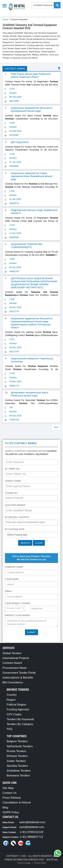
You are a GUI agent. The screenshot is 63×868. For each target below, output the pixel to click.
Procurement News (15, 668)
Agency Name (13, 481)
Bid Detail (52, 860)
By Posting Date (15, 529)
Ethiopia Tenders (17, 756)
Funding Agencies (18, 709)
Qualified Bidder (15, 505)
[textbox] (32, 498)
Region (11, 700)
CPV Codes (14, 714)
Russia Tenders (16, 751)
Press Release (12, 798)
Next (56, 427)
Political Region (16, 705)
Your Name (12, 579)
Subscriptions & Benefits (18, 678)
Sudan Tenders (16, 761)
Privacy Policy (40, 863)
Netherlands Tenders (20, 746)
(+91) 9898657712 (32, 837)
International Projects (16, 658)
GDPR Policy (11, 812)
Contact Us (9, 793)
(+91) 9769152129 (32, 832)
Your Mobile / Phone (18, 603)
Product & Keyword (18, 615)
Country (12, 695)
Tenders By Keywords (20, 719)
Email (9, 591)
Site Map (8, 788)
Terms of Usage (24, 863)
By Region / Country (17, 517)
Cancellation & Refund (17, 803)
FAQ (9, 729)
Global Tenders (12, 653)
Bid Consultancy (13, 682)
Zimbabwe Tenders (19, 771)
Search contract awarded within (31, 453)
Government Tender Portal (19, 673)
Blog (5, 808)
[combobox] (31, 498)
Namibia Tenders (17, 766)
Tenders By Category (20, 724)
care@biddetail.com (32, 827)
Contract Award (15, 69)
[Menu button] (5, 5)
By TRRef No (12, 469)
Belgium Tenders (17, 741)
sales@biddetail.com (32, 822)
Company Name (14, 567)
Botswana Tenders (18, 775)
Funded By (11, 493)
